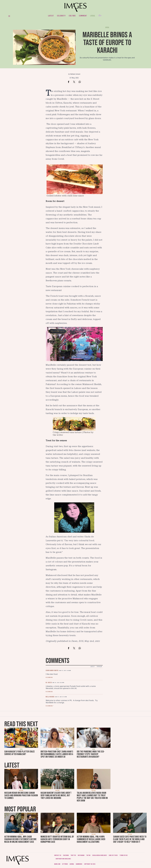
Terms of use (124, 855)
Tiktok (88, 855)
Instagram (81, 855)
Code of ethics (113, 855)
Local (93, 16)
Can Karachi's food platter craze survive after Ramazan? (19, 753)
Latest (51, 16)
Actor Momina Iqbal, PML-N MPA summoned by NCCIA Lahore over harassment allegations (91, 839)
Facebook (66, 855)
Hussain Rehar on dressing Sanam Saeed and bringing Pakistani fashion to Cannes (21, 795)
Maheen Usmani (75, 74)
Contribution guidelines (63, 859)
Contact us (58, 855)
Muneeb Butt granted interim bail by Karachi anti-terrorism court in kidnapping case (57, 839)
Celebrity (61, 16)
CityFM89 (65, 864)
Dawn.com (57, 864)
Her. (100, 16)
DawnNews (79, 864)
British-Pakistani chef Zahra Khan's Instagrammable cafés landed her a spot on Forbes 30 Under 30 (57, 754)
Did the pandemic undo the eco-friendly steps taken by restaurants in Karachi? (91, 754)
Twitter (73, 855)
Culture (72, 16)
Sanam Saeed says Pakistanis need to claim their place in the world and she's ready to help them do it (130, 839)
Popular (99, 667)
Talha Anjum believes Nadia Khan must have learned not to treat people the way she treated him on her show (92, 797)
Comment (83, 16)
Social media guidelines (100, 855)
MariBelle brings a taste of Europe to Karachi (107, 43)
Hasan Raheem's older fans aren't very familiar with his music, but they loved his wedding (56, 795)
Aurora (72, 864)
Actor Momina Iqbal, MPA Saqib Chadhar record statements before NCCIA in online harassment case (20, 839)
